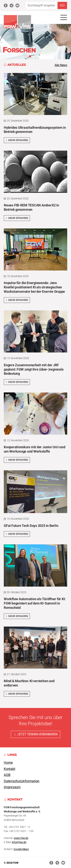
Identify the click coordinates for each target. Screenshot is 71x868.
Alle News (61, 65)
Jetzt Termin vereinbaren (37, 734)
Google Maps (21, 849)
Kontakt (10, 769)
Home (8, 763)
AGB (7, 775)
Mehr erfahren (17, 140)
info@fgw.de (19, 842)
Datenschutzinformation (22, 781)
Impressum (12, 787)
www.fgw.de (21, 838)
